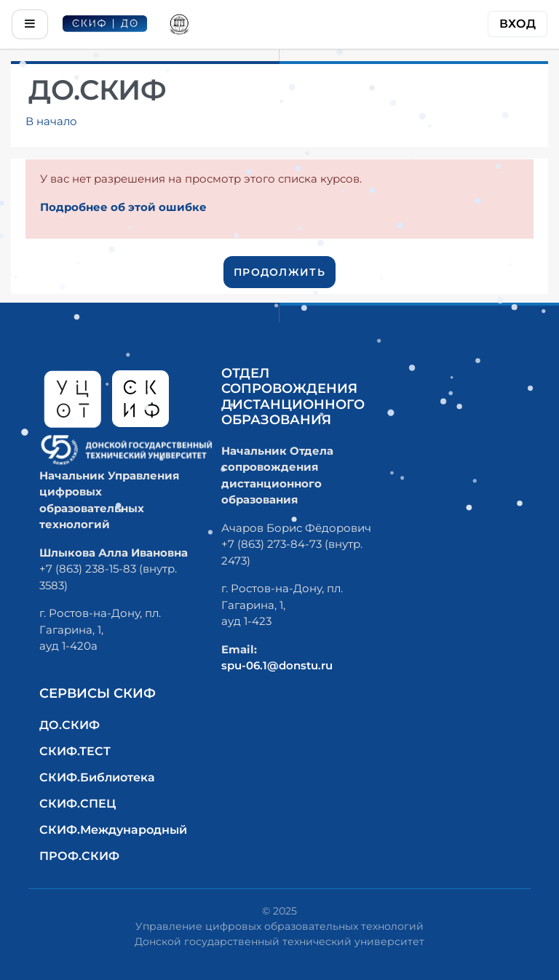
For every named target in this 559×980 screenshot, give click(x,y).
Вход (518, 24)
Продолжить (279, 272)
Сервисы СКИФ (98, 693)
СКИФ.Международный (113, 830)
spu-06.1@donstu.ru (277, 665)
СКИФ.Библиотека (97, 777)
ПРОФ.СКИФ (79, 856)
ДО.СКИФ (70, 725)
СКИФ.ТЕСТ (75, 751)
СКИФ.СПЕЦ (78, 804)
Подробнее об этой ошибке (123, 207)
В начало (51, 121)
